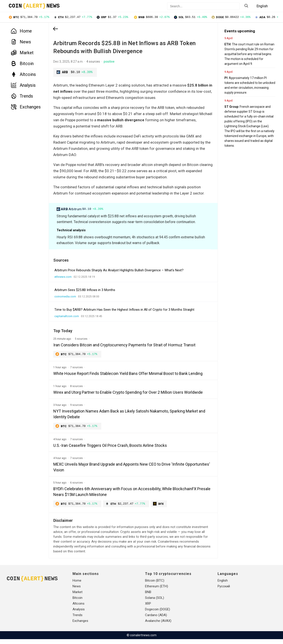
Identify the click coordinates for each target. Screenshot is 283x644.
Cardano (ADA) (156, 620)
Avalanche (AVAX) (158, 626)
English (223, 585)
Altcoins (23, 75)
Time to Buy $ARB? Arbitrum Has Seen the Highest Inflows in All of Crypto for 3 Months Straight (124, 314)
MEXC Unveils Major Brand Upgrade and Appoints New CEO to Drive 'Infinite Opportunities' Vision (119, 472)
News (21, 42)
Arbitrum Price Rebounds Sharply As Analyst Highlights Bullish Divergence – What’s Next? (119, 274)
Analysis (23, 86)
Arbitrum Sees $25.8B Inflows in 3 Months (85, 294)
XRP (148, 608)
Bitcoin (22, 64)
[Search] (246, 6)
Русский (224, 591)
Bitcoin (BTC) (155, 585)
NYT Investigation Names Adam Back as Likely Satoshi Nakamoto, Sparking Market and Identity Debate (126, 418)
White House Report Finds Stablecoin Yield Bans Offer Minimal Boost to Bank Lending (128, 378)
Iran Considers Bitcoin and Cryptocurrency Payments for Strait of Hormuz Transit (124, 349)
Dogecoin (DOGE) (158, 614)
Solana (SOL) (155, 603)
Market (22, 53)
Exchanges (26, 107)
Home (21, 31)
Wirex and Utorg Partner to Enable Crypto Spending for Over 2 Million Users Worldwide (128, 397)
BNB (148, 597)
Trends (22, 96)
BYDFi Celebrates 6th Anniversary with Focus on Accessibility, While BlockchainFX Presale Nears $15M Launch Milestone (125, 496)
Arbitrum (81, 213)
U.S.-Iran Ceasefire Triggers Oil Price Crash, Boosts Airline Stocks (110, 450)
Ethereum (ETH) (157, 591)
